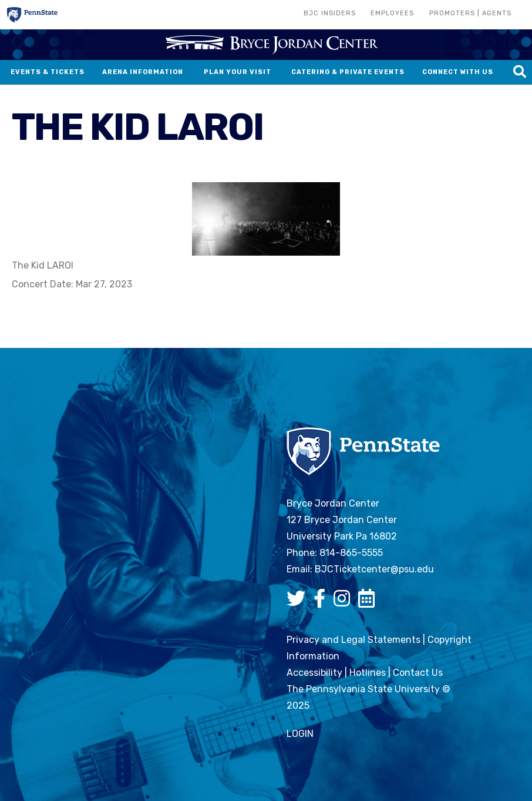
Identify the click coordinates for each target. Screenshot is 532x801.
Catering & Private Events (348, 72)
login (300, 734)
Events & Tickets (48, 72)
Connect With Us (458, 72)
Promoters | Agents (470, 13)
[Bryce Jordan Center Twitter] (299, 602)
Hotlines (368, 673)
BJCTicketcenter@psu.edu (374, 569)
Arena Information (143, 72)
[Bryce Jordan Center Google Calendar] (369, 602)
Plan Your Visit (238, 72)
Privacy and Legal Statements (353, 640)
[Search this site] (520, 72)
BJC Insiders (330, 13)
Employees (392, 13)
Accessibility (314, 673)
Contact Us (418, 673)
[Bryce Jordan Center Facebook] (322, 602)
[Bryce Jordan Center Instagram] (345, 602)
